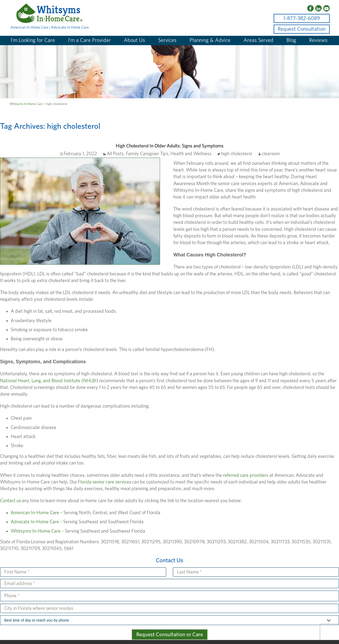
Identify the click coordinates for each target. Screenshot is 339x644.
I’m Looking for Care (33, 40)
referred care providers (246, 475)
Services (167, 40)
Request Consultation (302, 29)
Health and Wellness (191, 154)
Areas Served (258, 40)
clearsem (271, 154)
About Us (134, 40)
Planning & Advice (210, 40)
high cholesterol (237, 154)
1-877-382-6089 (302, 18)
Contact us (11, 501)
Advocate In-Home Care (35, 522)
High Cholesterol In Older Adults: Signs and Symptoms (170, 146)
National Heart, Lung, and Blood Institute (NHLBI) (49, 381)
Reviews (318, 40)
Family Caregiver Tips (147, 154)
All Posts (115, 154)
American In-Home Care (35, 513)
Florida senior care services (104, 482)
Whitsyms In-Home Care (36, 531)
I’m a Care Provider (89, 40)
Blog (291, 40)
